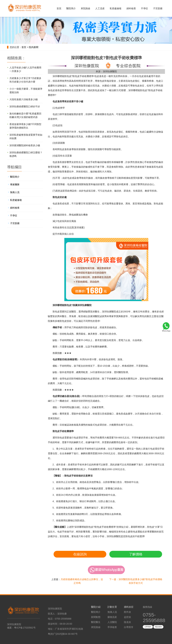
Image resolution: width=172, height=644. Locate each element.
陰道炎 (127, 622)
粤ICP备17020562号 (25, 628)
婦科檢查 (131, 8)
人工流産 (100, 8)
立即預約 (148, 627)
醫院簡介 (71, 8)
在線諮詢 (80, 554)
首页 (24, 47)
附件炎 (127, 612)
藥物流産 (112, 617)
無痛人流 (15, 192)
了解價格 (136, 554)
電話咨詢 (158, 627)
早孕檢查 (112, 627)
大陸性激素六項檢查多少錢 (24, 99)
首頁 (59, 8)
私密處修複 (116, 8)
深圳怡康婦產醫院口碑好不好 (25, 106)
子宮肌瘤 (158, 8)
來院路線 (85, 8)
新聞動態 (96, 617)
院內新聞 (34, 47)
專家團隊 (15, 185)
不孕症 (144, 8)
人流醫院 (112, 622)
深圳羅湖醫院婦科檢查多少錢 (25, 145)
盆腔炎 (127, 617)
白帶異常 (129, 627)
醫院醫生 (96, 622)
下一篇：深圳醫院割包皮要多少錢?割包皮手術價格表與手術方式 (136, 581)
